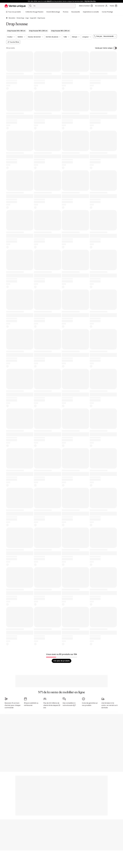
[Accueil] (7, 18)
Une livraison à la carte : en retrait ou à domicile (109, 704)
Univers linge (20, 18)
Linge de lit (33, 18)
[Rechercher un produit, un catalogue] (30, 6)
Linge (27, 18)
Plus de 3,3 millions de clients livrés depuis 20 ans (52, 704)
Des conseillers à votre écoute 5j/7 (69, 703)
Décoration (12, 18)
